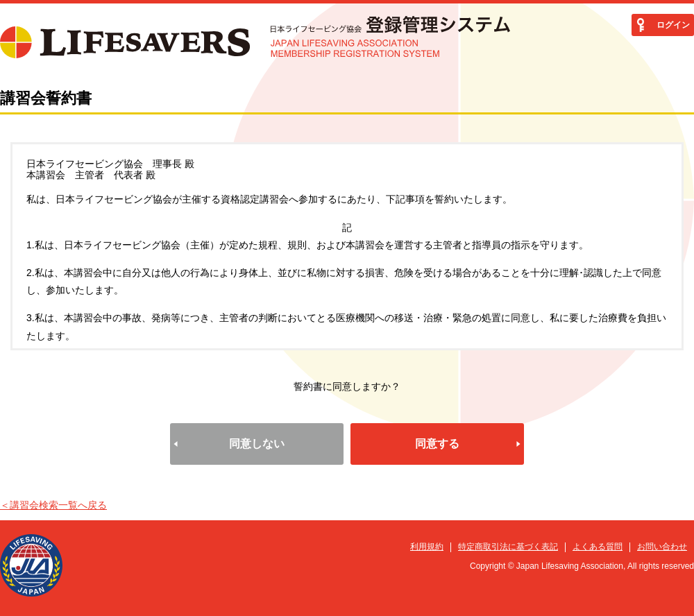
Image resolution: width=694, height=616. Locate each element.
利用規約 (427, 547)
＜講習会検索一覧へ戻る (53, 505)
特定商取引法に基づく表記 (508, 547)
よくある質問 (598, 547)
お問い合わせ (662, 547)
